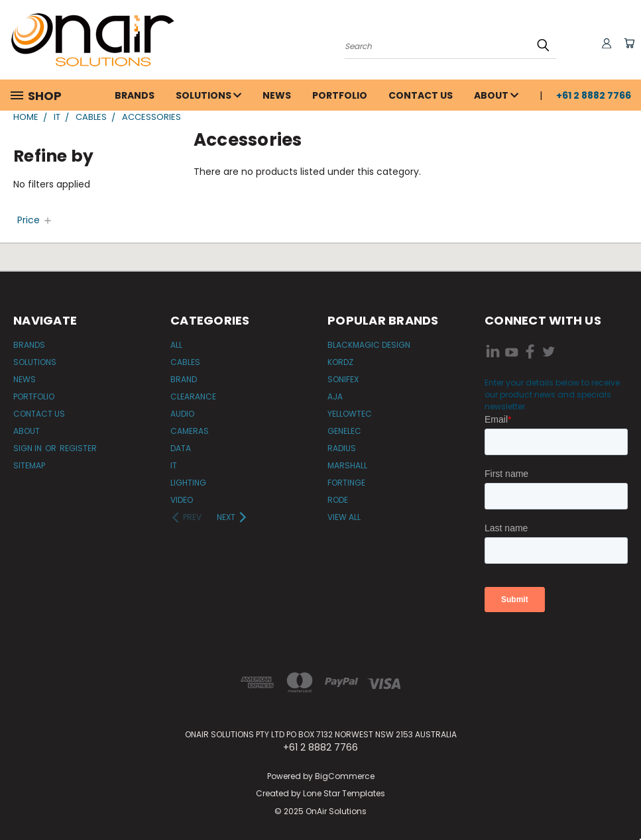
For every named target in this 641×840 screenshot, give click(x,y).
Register (78, 448)
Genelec (344, 431)
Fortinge (346, 483)
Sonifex (343, 379)
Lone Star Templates (344, 793)
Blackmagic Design (369, 345)
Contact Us (421, 95)
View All (344, 517)
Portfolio (340, 95)
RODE (338, 500)
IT (174, 465)
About (496, 95)
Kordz (340, 362)
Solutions (208, 95)
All (176, 345)
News (277, 95)
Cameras (190, 431)
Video (182, 500)
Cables (185, 362)
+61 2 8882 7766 (594, 95)
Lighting (188, 483)
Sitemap (29, 465)
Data (181, 448)
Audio (182, 414)
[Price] (35, 220)
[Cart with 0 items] (628, 43)
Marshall (347, 465)
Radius (342, 448)
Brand (184, 379)
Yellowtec (350, 414)
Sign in (29, 448)
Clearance (193, 396)
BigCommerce (345, 776)
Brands (135, 95)
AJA (335, 396)
